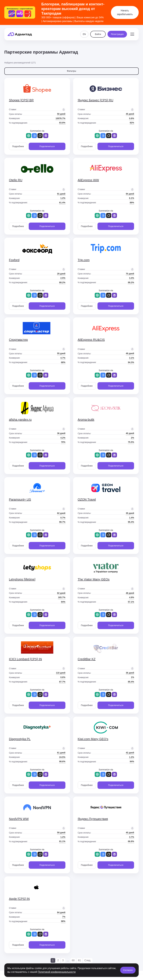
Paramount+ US (20, 499)
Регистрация (117, 34)
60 (73, 960)
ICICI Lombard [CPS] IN (25, 659)
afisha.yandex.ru (20, 420)
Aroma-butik (86, 420)
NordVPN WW (19, 819)
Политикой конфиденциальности (57, 972)
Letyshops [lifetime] (22, 579)
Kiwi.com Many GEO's (93, 739)
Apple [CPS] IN (19, 899)
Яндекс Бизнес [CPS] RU (96, 100)
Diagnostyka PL (20, 739)
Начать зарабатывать (125, 12)
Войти (98, 34)
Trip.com (84, 260)
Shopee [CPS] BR (21, 100)
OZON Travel (87, 499)
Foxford (14, 260)
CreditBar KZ (87, 659)
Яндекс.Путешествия (93, 819)
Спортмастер (18, 340)
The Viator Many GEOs (94, 579)
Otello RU (16, 180)
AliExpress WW (88, 180)
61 (79, 960)
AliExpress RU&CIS (91, 340)
